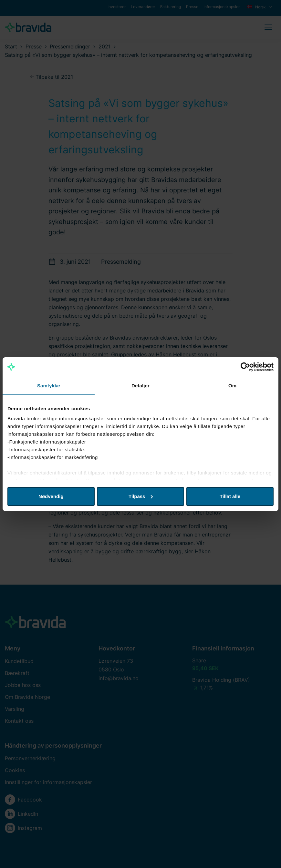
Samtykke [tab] (49, 386)
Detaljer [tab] (140, 386)
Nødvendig (51, 496)
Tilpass (141, 496)
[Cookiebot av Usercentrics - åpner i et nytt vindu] (245, 367)
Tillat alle (230, 496)
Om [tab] (232, 386)
